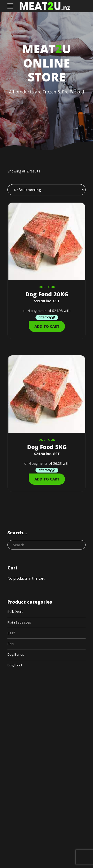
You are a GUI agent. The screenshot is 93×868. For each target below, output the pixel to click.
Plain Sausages (19, 623)
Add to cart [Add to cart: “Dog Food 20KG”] (47, 326)
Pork (11, 645)
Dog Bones (17, 656)
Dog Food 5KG (47, 447)
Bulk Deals (16, 612)
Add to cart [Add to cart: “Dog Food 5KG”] (47, 479)
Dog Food (47, 287)
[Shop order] (46, 190)
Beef (11, 634)
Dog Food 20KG (47, 294)
